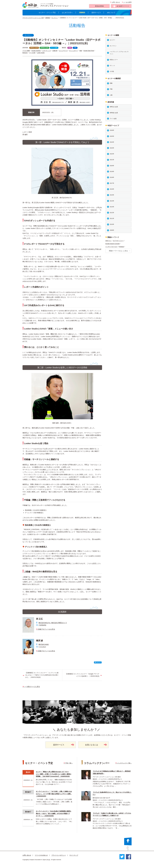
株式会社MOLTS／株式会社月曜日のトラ (53, 623)
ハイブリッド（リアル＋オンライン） (119, 53)
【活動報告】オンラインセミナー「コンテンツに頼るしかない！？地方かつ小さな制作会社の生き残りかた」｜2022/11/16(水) (42, 675)
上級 (111, 95)
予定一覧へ (68, 763)
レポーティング (46, 51)
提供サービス (96, 12)
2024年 (112, 142)
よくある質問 (127, 2)
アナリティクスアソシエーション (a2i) (33, 18)
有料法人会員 (34, 48)
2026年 (112, 130)
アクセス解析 (26, 51)
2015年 (112, 195)
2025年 (112, 136)
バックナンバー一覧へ (123, 763)
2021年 (112, 160)
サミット (112, 66)
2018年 (112, 177)
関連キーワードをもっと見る (120, 251)
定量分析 (55, 51)
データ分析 (32, 53)
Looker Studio (41, 53)
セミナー (112, 40)
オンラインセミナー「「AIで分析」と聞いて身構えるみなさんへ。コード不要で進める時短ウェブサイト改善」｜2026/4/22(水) (54, 794)
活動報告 (82, 12)
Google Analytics (36, 51)
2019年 (112, 171)
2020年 (112, 166)
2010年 (112, 224)
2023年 (112, 148)
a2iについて (111, 12)
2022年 (112, 154)
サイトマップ (74, 855)
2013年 (112, 207)
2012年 (112, 213)
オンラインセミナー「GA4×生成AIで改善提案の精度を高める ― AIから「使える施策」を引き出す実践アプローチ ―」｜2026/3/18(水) (54, 813)
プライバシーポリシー (59, 855)
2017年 (112, 183)
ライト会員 (54, 48)
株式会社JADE (44, 644)
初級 (70, 48)
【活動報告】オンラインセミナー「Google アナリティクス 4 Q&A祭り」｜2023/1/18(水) (82, 675)
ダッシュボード (73, 51)
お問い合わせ (115, 2)
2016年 (112, 189)
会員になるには (96, 745)
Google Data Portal (89, 51)
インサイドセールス (111, 247)
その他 (112, 71)
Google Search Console (112, 244)
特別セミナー (114, 60)
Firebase (121, 247)
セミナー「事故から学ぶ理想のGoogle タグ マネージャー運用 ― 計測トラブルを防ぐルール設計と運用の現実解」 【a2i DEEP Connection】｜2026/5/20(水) (54, 774)
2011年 (112, 218)
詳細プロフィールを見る (46, 629)
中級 (75, 48)
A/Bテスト (108, 241)
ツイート (98, 662)
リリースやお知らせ (41, 855)
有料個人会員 (44, 48)
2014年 (112, 201)
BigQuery (25, 53)
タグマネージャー (118, 241)
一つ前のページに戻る (31, 687)
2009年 (112, 230)
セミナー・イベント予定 (47, 12)
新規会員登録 (99, 6)
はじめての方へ (67, 12)
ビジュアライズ (63, 51)
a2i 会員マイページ (123, 6)
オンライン (55, 18)
